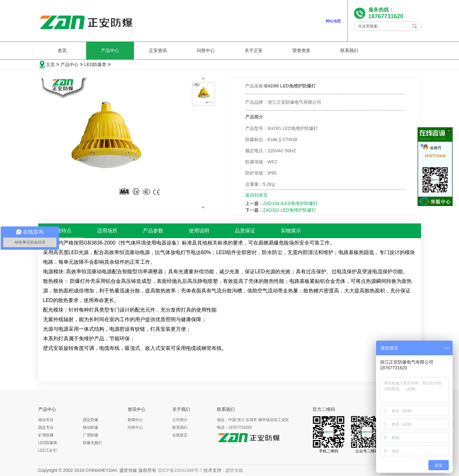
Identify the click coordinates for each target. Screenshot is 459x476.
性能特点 (61, 231)
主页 (50, 64)
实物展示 (291, 231)
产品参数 (153, 231)
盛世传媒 (234, 470)
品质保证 (245, 231)
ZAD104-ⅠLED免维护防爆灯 (290, 203)
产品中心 (110, 50)
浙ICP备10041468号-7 (180, 470)
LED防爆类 (95, 64)
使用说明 (199, 231)
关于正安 (254, 50)
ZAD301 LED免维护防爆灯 (290, 210)
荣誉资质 (301, 50)
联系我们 (349, 50)
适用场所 (107, 231)
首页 (62, 50)
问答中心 (206, 50)
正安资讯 (158, 50)
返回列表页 (256, 195)
